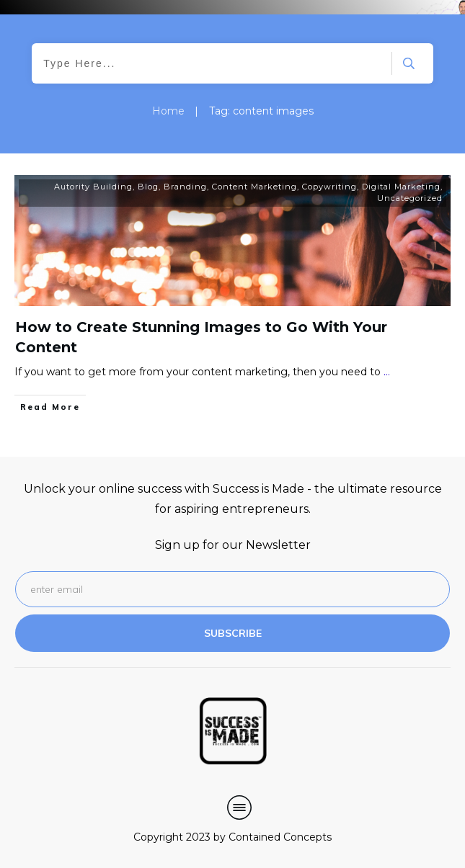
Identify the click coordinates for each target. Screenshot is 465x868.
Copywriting (329, 187)
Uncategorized (410, 198)
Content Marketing (254, 187)
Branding (185, 187)
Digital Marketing (401, 187)
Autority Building (93, 187)
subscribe (233, 633)
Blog (148, 187)
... (387, 372)
